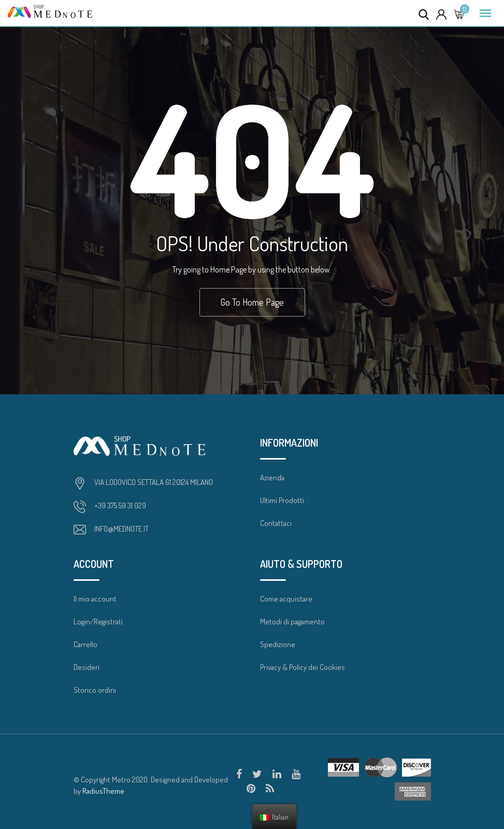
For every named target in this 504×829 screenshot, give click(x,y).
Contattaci (276, 523)
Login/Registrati (98, 621)
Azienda (272, 477)
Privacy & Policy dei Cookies (303, 667)
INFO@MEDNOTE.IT (121, 529)
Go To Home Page (252, 302)
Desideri (87, 667)
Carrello (85, 644)
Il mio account (95, 599)
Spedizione (278, 644)
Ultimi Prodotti (282, 500)
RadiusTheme (103, 791)
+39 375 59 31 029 (120, 505)
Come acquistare (286, 599)
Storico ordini (95, 690)
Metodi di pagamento (292, 621)
